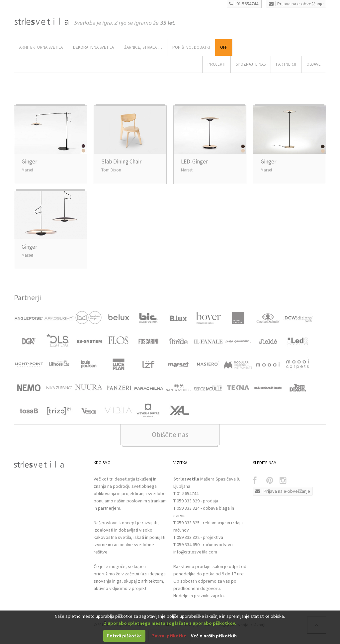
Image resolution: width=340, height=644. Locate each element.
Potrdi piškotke (124, 636)
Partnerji (286, 64)
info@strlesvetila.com (195, 552)
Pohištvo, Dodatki (191, 47)
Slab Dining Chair (121, 161)
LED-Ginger (194, 161)
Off (224, 47)
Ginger (29, 161)
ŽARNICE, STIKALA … (143, 47)
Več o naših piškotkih (214, 636)
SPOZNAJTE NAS (251, 64)
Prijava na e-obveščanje (296, 4)
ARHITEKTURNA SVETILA (41, 47)
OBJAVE (314, 64)
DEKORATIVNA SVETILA (93, 47)
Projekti (216, 64)
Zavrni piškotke (169, 636)
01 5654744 (244, 4)
